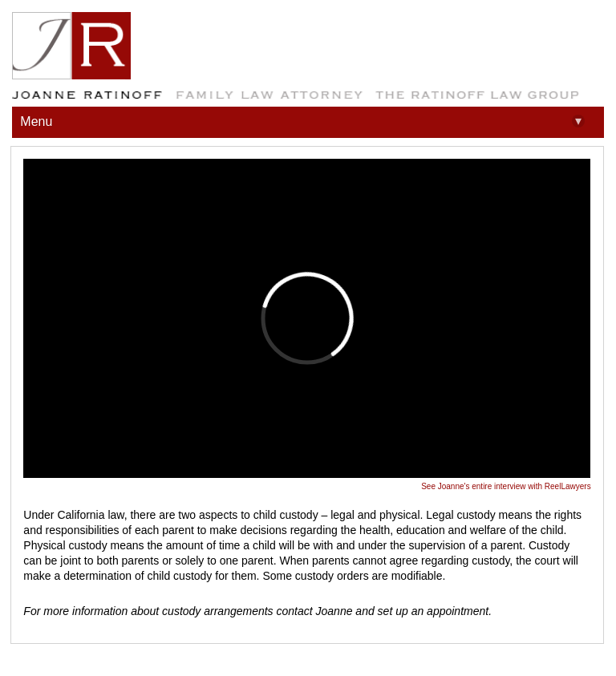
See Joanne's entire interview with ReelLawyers (506, 486)
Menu (302, 121)
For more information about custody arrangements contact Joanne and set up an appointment (256, 611)
